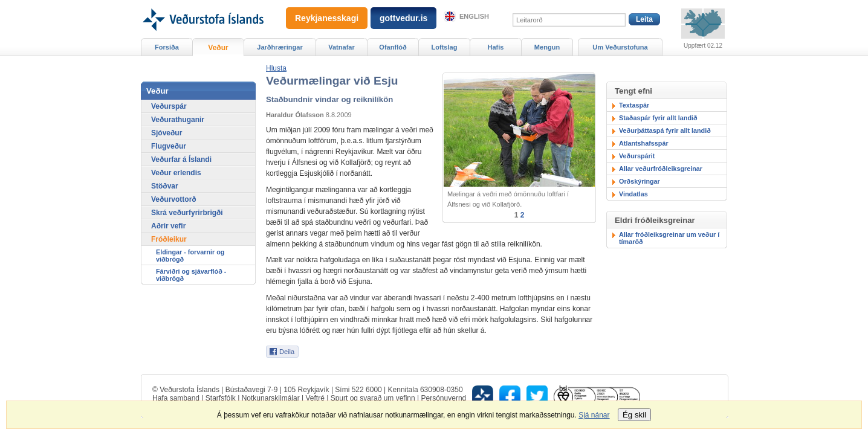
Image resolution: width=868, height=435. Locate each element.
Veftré (315, 398)
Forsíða (167, 47)
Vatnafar (342, 47)
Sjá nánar (594, 415)
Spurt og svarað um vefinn (373, 398)
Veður (218, 48)
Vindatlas (633, 194)
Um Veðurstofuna (620, 47)
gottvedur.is (403, 18)
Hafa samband (176, 398)
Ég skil (634, 415)
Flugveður (169, 146)
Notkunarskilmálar (271, 398)
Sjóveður (167, 133)
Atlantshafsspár (644, 143)
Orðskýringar (640, 181)
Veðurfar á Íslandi (181, 159)
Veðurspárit (637, 156)
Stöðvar (165, 186)
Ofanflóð (393, 47)
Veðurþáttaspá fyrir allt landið (665, 130)
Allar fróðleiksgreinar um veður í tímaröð (669, 238)
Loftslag (445, 47)
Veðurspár (169, 106)
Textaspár (634, 105)
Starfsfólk (221, 398)
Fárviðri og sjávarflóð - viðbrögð (191, 275)
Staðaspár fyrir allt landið (658, 118)
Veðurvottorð (174, 199)
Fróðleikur (169, 239)
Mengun (547, 47)
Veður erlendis (176, 173)
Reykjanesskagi (327, 18)
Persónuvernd (444, 398)
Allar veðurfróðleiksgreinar (661, 169)
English (474, 16)
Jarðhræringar (280, 47)
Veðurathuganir (178, 120)
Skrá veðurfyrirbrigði (187, 213)
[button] (276, 68)
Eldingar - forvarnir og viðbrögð (190, 256)
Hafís (496, 47)
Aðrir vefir (168, 226)
